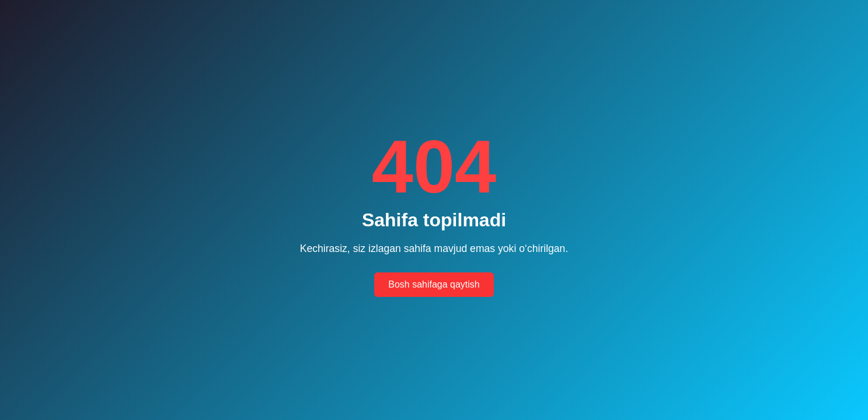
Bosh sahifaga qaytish (434, 284)
